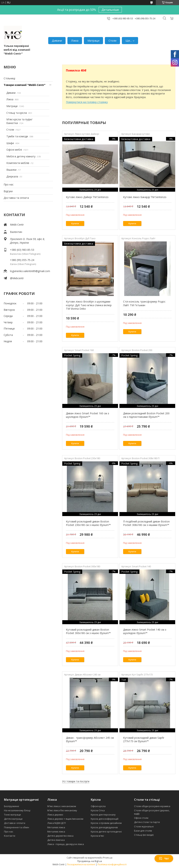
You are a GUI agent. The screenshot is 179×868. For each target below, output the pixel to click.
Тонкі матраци (12, 815)
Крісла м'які (97, 836)
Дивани (57, 40)
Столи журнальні (144, 826)
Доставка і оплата (15, 823)
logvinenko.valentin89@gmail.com (30, 271)
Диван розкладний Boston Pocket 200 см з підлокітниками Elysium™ (146, 415)
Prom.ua (108, 858)
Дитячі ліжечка (56, 840)
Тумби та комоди (17, 136)
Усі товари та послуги (76, 781)
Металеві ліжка (56, 827)
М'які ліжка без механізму (62, 810)
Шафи (10, 143)
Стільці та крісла (17, 113)
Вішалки (11, 170)
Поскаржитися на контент (81, 864)
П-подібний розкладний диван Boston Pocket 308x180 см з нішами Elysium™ (146, 523)
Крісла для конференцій (105, 819)
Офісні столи (141, 818)
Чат (164, 859)
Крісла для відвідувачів (104, 827)
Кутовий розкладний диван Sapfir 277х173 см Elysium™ (144, 740)
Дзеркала (12, 176)
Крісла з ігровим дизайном (106, 823)
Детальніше (110, 10)
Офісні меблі (14, 150)
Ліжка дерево (55, 815)
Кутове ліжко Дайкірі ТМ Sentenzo (87, 197)
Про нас (9, 184)
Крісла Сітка (98, 810)
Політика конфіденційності (112, 864)
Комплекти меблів (18, 163)
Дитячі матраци (13, 819)
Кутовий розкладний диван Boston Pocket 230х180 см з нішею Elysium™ (88, 523)
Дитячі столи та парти (147, 822)
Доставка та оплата (16, 198)
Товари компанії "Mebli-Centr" (25, 85)
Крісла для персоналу (103, 815)
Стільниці (9, 78)
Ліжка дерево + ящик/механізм (65, 819)
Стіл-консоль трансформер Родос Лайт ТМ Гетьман (144, 303)
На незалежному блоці (17, 810)
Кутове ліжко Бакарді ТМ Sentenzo (145, 197)
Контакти (10, 836)
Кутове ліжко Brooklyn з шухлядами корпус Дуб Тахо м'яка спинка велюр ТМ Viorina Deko (89, 305)
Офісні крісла (98, 806)
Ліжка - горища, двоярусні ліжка (66, 844)
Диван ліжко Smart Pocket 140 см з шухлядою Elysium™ (145, 631)
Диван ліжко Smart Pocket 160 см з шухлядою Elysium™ (87, 415)
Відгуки (8, 191)
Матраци (93, 40)
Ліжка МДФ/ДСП (57, 823)
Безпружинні (12, 806)
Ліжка (75, 40)
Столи (112, 40)
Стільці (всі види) (144, 835)
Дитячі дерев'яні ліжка (60, 836)
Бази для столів (143, 831)
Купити (75, 223)
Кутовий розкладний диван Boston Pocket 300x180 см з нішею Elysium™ (88, 631)
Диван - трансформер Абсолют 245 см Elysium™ (90, 740)
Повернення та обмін (17, 827)
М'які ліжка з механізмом (62, 806)
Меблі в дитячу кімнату (21, 156)
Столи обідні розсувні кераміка (152, 806)
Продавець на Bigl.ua (90, 861)
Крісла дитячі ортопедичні (106, 832)
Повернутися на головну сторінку (87, 102)
